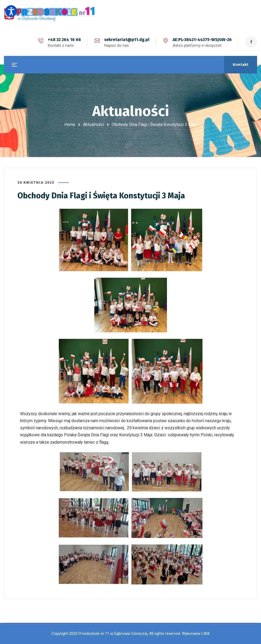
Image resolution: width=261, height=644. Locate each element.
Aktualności (94, 124)
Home (70, 124)
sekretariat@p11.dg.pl (127, 40)
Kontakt (241, 65)
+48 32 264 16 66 (64, 40)
